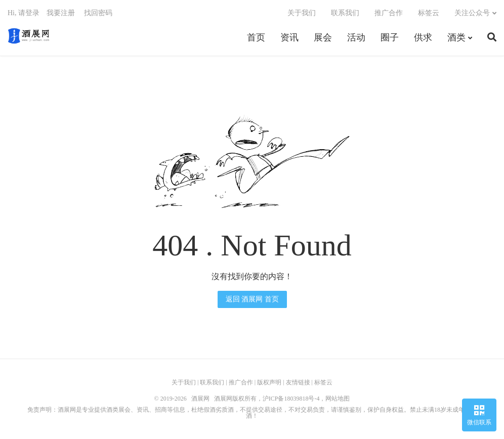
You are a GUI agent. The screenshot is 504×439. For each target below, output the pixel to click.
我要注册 (61, 13)
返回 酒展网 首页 (252, 299)
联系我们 (345, 13)
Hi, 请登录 (24, 13)
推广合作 (389, 13)
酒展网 (29, 36)
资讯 (289, 37)
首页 (256, 37)
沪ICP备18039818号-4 (291, 399)
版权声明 (269, 382)
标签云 (429, 13)
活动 (356, 37)
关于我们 (302, 13)
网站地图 (338, 399)
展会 (323, 37)
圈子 (390, 37)
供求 (423, 37)
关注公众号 (472, 13)
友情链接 (298, 382)
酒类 (456, 37)
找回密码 (98, 13)
